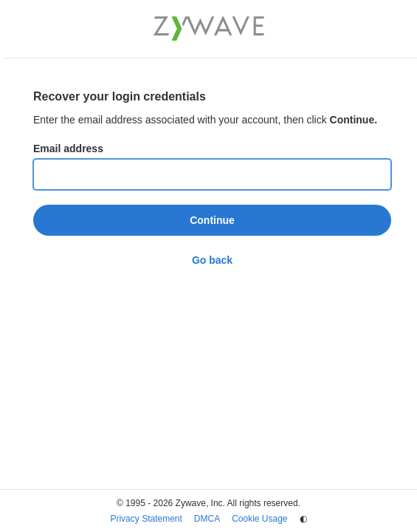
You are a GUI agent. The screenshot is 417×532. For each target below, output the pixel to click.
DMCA (207, 519)
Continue (212, 220)
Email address (68, 149)
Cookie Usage (259, 519)
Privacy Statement (146, 519)
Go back (212, 260)
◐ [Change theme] (303, 519)
